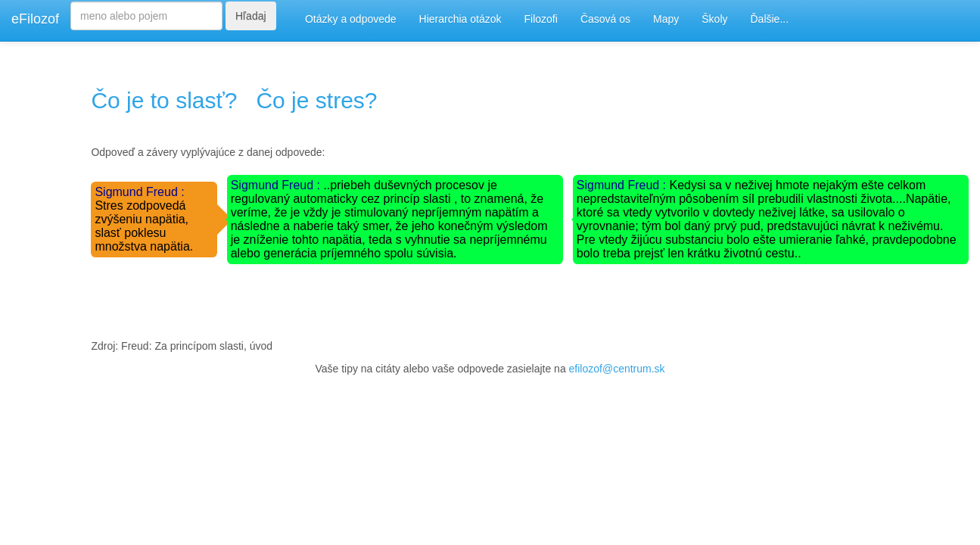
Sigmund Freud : (139, 192)
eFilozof (35, 19)
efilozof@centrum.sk (617, 369)
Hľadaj (251, 16)
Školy (714, 19)
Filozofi (541, 19)
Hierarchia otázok (460, 19)
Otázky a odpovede (351, 19)
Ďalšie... (770, 19)
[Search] (146, 16)
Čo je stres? (316, 100)
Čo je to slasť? (164, 100)
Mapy (666, 19)
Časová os (605, 19)
